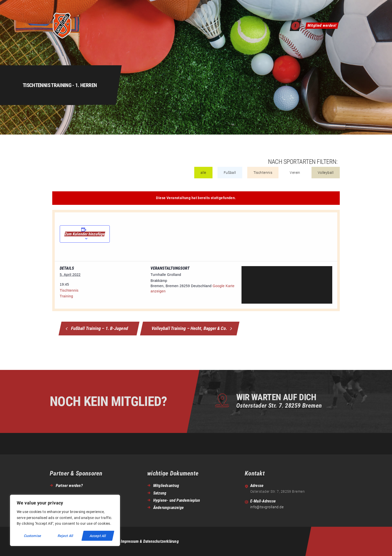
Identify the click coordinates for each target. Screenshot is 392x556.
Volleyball (326, 173)
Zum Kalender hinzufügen (85, 234)
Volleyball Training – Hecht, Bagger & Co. (190, 328)
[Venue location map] (287, 285)
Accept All (98, 536)
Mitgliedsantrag (166, 486)
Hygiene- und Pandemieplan (177, 500)
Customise (32, 536)
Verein (295, 173)
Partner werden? (69, 486)
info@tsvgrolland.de (267, 507)
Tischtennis (263, 173)
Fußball (230, 173)
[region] (65, 520)
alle (203, 173)
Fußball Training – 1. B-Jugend (99, 328)
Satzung (160, 493)
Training (66, 296)
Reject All (65, 536)
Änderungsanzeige (168, 508)
